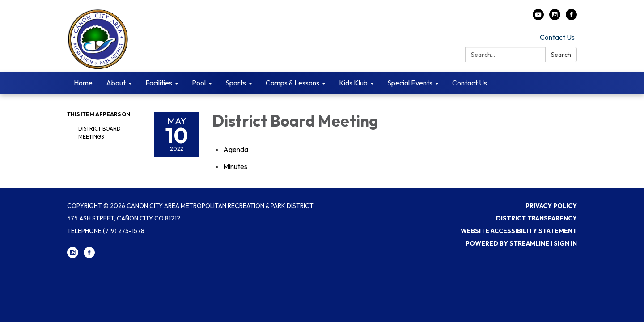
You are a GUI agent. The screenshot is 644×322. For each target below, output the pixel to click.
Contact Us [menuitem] (470, 83)
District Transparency (536, 218)
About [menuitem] (116, 83)
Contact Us (557, 37)
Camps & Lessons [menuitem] (292, 83)
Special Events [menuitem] (410, 83)
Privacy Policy (551, 206)
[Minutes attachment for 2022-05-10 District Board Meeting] (235, 166)
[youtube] (538, 17)
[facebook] (571, 17)
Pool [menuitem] (199, 83)
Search (561, 55)
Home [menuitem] (83, 83)
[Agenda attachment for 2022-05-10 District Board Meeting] (236, 149)
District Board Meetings (100, 133)
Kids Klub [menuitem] (353, 83)
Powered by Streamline (507, 243)
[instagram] (555, 17)
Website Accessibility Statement (519, 231)
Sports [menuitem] (236, 83)
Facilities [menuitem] (159, 83)
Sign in (565, 243)
